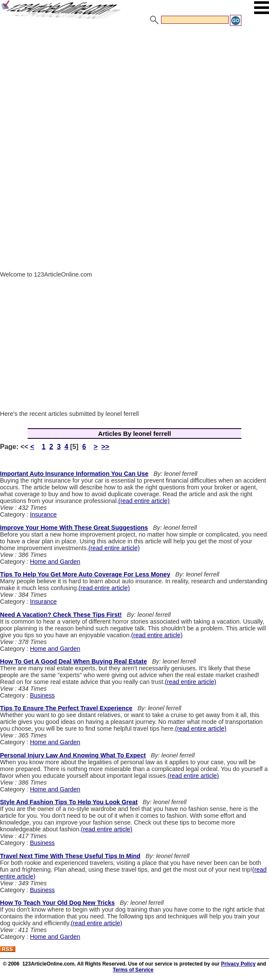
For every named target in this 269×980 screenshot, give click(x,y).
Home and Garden (55, 562)
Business (42, 695)
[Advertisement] (134, 90)
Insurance (43, 514)
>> (105, 447)
